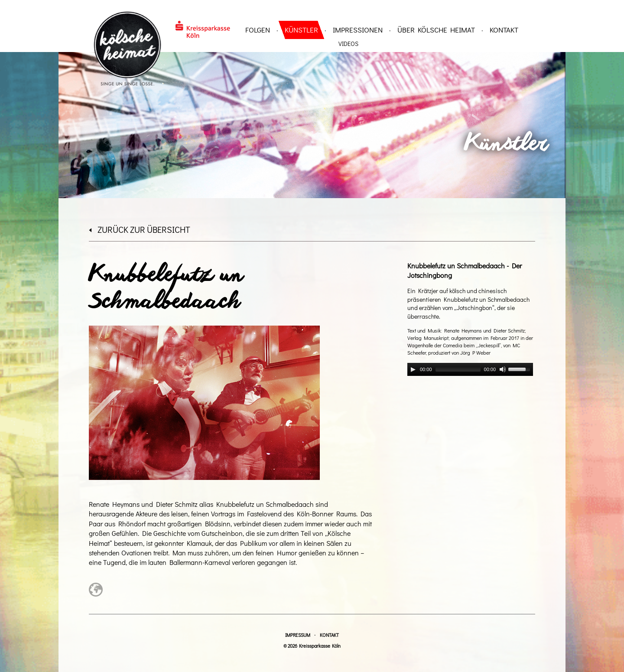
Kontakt (504, 30)
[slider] (458, 369)
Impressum (298, 635)
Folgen (258, 30)
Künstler (301, 30)
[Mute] (503, 369)
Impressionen (358, 30)
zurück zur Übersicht (140, 229)
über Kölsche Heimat (436, 30)
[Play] (413, 369)
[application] (470, 369)
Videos (348, 44)
